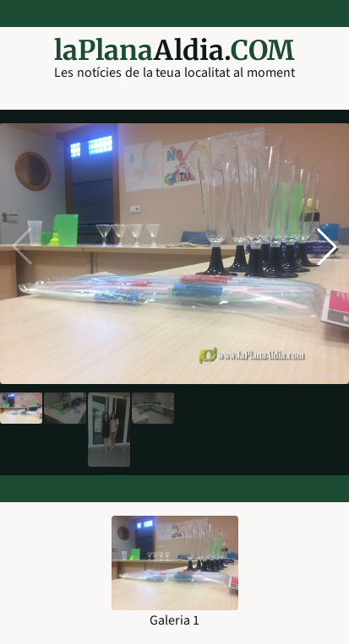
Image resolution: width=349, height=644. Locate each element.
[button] (327, 246)
